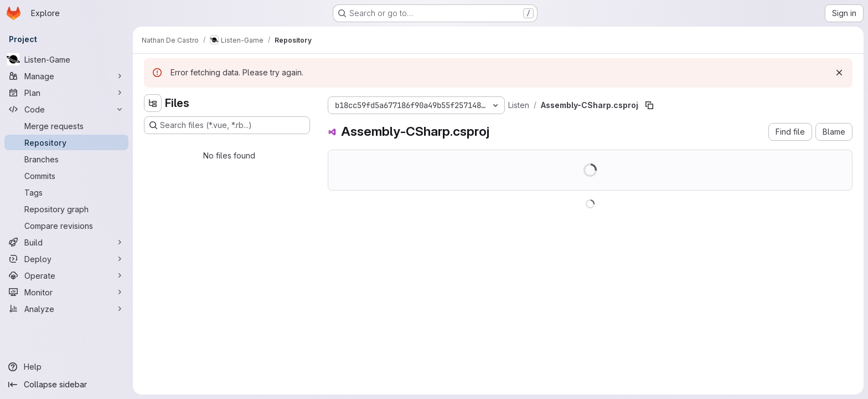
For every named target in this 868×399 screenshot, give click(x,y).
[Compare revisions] (66, 226)
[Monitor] (66, 292)
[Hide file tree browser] (153, 103)
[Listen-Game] (66, 59)
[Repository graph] (66, 209)
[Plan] (66, 93)
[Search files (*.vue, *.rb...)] (227, 125)
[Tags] (66, 192)
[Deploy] (66, 259)
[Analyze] (66, 309)
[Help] (66, 367)
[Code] (66, 109)
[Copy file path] (649, 105)
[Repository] (66, 142)
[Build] (66, 242)
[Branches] (66, 159)
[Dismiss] (839, 73)
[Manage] (66, 76)
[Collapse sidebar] (66, 385)
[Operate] (66, 275)
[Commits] (66, 176)
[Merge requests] (66, 126)
